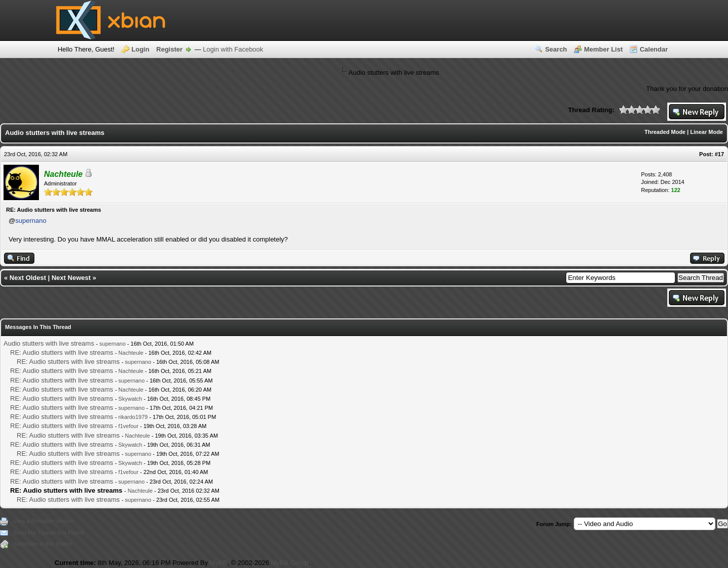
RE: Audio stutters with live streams (62, 352)
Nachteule (131, 353)
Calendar (654, 49)
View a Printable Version (43, 521)
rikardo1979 (133, 417)
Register (169, 49)
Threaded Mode (665, 132)
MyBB (219, 563)
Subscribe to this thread (42, 544)
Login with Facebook (233, 49)
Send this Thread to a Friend (48, 533)
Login (140, 49)
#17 (719, 154)
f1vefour (128, 426)
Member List (603, 49)
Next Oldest (28, 278)
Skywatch (130, 399)
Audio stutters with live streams (49, 343)
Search (556, 49)
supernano (31, 221)
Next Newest (71, 278)
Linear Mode (707, 132)
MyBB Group (290, 563)
